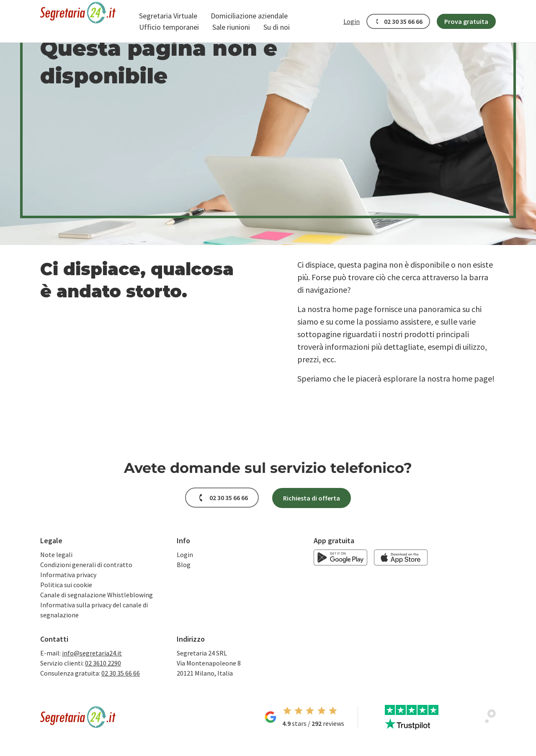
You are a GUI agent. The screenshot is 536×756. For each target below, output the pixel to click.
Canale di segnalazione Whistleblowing (97, 595)
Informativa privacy (68, 575)
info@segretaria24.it (92, 653)
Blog (184, 565)
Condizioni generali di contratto (86, 565)
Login (185, 555)
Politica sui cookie (66, 585)
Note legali (56, 555)
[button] (168, 16)
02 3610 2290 (103, 663)
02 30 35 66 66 (121, 673)
